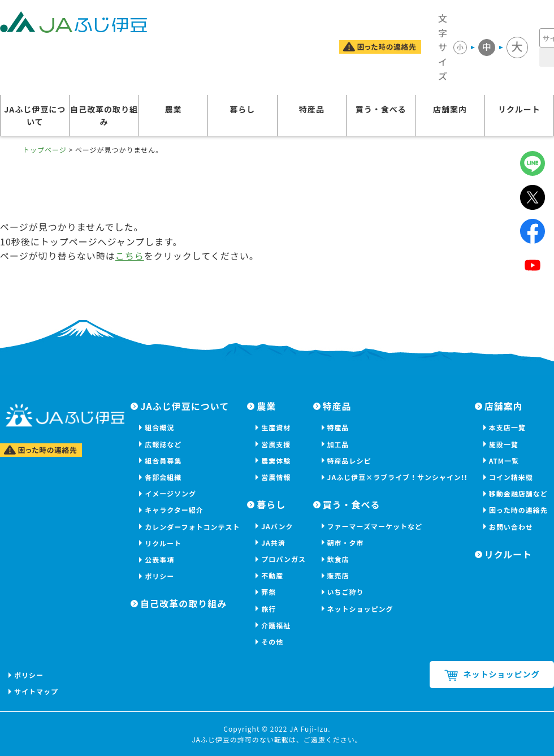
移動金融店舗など (518, 493)
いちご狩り (346, 592)
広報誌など (163, 444)
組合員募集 (163, 461)
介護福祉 (276, 625)
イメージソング (170, 493)
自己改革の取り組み (104, 115)
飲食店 (338, 559)
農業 (173, 109)
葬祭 (269, 592)
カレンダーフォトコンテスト (192, 527)
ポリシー (159, 576)
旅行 (269, 609)
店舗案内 (450, 109)
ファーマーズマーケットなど (375, 526)
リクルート (519, 109)
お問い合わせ (511, 527)
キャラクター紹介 (174, 510)
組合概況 (159, 427)
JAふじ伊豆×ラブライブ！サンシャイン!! (397, 477)
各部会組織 (163, 477)
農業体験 (276, 461)
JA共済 (273, 543)
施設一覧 (504, 444)
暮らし (242, 109)
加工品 (338, 444)
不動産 (272, 575)
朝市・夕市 (346, 543)
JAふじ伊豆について (35, 115)
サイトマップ (36, 691)
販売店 (338, 575)
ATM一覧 (504, 461)
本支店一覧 (507, 427)
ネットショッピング (360, 609)
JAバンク (277, 526)
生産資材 (276, 427)
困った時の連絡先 (518, 510)
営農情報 (276, 477)
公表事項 (159, 560)
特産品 (312, 109)
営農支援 (276, 444)
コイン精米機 (511, 477)
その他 (272, 641)
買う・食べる (381, 109)
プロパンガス (284, 559)
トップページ (45, 150)
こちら (130, 256)
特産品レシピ (349, 461)
